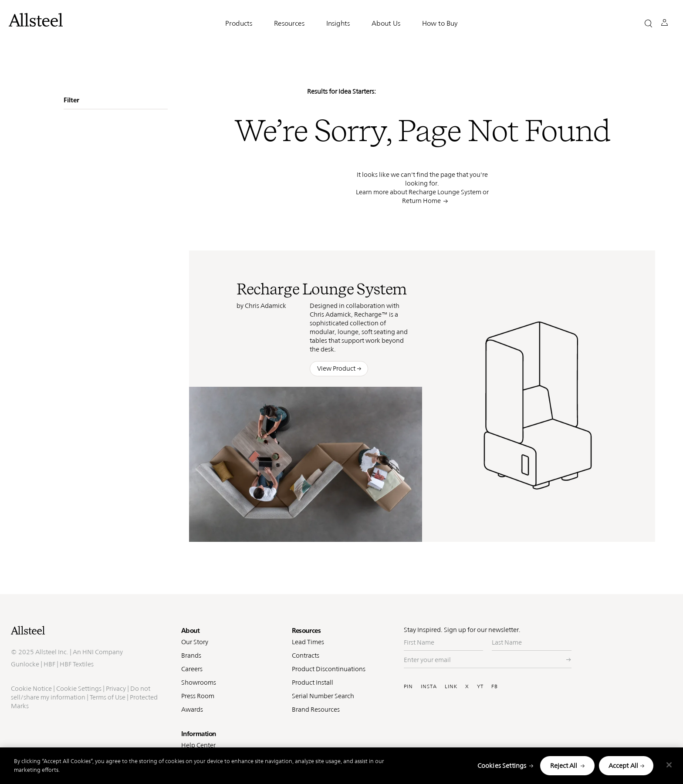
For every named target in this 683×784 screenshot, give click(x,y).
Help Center (198, 745)
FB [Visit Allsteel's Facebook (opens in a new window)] (495, 686)
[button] (648, 23)
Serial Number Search (323, 696)
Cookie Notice (31, 717)
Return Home (421, 201)
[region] (341, 766)
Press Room (198, 696)
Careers (192, 669)
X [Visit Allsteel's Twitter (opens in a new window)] (467, 686)
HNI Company (103, 680)
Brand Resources (316, 709)
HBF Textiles (77, 692)
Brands (191, 655)
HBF (49, 692)
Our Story (195, 642)
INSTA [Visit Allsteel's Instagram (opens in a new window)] (429, 686)
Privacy (116, 717)
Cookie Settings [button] (79, 717)
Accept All (624, 765)
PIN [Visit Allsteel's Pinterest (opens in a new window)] (408, 686)
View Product (336, 368)
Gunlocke (25, 692)
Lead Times (308, 642)
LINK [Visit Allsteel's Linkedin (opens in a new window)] (451, 686)
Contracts (306, 655)
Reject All (564, 765)
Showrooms (199, 682)
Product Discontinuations (329, 669)
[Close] (669, 765)
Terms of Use (108, 725)
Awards (192, 709)
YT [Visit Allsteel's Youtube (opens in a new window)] (480, 686)
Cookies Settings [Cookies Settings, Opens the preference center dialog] (502, 765)
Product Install (313, 682)
